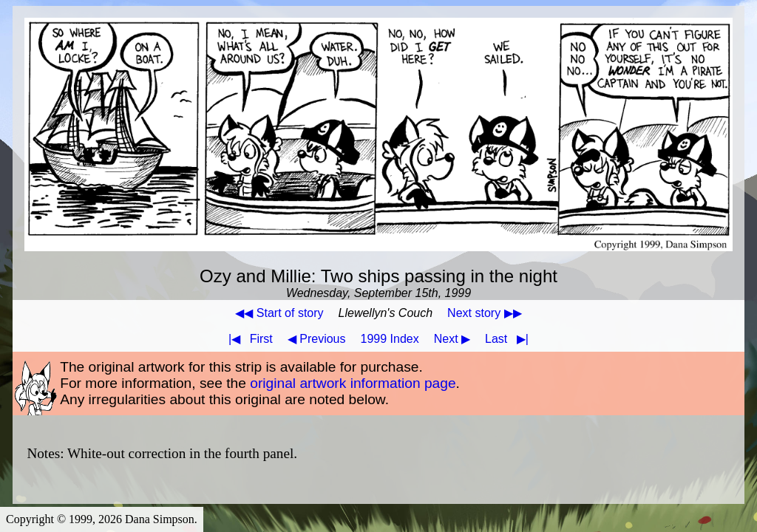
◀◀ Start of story (279, 313)
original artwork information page (353, 383)
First (248, 339)
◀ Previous (317, 339)
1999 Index (390, 339)
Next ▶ (452, 339)
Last (510, 339)
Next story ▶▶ (484, 313)
